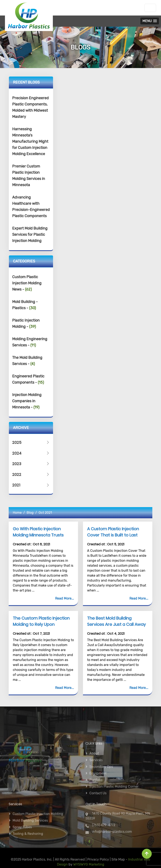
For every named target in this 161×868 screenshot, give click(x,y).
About (94, 768)
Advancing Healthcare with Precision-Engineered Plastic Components (31, 207)
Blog (30, 513)
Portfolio (96, 795)
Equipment (98, 788)
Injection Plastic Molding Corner (114, 802)
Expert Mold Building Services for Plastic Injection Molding (30, 235)
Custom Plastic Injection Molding (38, 825)
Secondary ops (101, 782)
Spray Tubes (22, 839)
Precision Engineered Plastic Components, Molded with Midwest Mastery (30, 107)
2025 (31, 442)
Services (96, 775)
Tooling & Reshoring (28, 845)
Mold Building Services (30, 832)
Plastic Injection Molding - (26, 323)
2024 (31, 453)
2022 (31, 475)
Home (17, 513)
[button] (150, 21)
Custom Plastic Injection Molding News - (27, 283)
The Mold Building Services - (27, 361)
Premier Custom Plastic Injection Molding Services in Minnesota (29, 176)
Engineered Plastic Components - (28, 379)
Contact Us (98, 808)
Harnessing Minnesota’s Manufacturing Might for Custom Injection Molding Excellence (30, 141)
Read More (63, 598)
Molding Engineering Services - (30, 342)
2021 (31, 485)
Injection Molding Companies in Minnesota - (27, 401)
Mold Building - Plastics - (25, 305)
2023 (31, 464)
